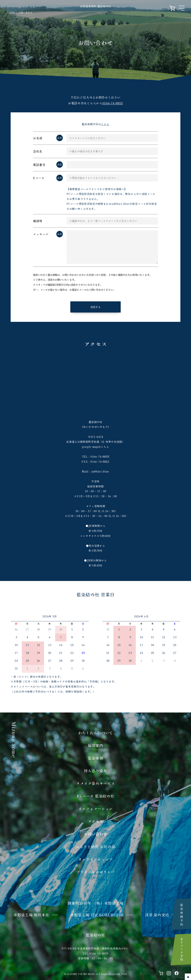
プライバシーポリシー (96, 872)
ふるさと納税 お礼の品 (96, 847)
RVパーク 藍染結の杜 (96, 796)
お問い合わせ (95, 834)
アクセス (96, 821)
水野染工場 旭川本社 (31, 915)
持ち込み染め (95, 771)
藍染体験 (96, 758)
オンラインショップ (95, 859)
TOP (12, 13)
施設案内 (96, 745)
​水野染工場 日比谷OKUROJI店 (97, 915)
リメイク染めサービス (96, 783)
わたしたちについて (95, 733)
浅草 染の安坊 (157, 915)
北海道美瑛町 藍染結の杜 (95, 6)
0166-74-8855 (113, 103)
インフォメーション (95, 809)
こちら (105, 124)
